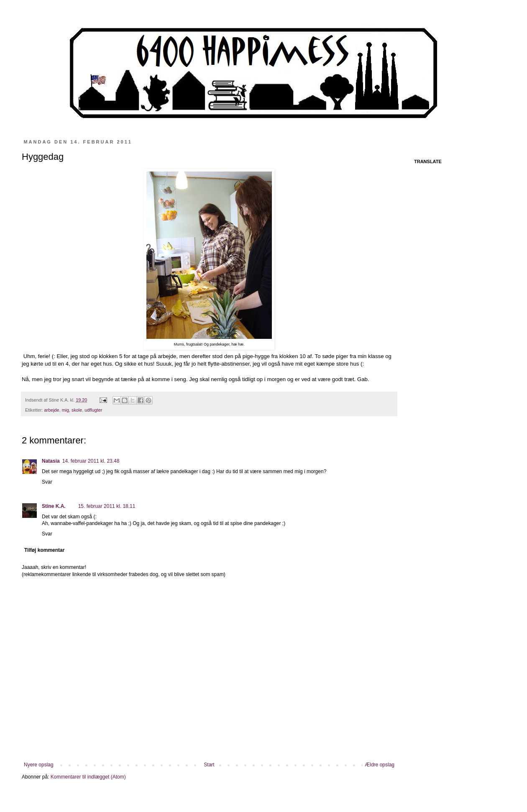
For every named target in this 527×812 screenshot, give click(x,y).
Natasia (51, 461)
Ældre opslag (380, 765)
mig (65, 410)
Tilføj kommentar (44, 550)
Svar (47, 482)
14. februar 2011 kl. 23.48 (91, 461)
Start (209, 765)
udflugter (93, 410)
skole (77, 410)
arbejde (52, 410)
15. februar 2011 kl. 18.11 (107, 506)
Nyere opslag (39, 765)
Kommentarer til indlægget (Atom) (88, 777)
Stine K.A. (54, 506)
